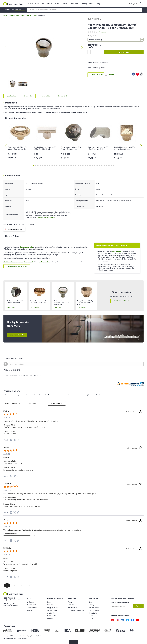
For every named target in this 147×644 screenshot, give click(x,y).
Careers (71, 605)
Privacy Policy (8, 639)
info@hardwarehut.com (12, 600)
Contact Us (51, 613)
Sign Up (135, 4)
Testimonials (72, 608)
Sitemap (25, 639)
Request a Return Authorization (17, 266)
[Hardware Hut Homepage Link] (13, 3)
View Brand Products (17, 335)
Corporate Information (76, 610)
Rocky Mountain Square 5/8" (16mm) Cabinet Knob (125, 148)
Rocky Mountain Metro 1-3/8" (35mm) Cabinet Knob (45, 148)
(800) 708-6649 (20, 10)
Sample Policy (52, 610)
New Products (32, 605)
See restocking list (27, 247)
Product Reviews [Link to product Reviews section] (64, 96)
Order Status (52, 616)
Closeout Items (32, 608)
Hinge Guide (93, 613)
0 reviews (103, 32)
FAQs (91, 616)
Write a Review (57, 403)
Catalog (91, 605)
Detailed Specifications (15, 229)
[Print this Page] (141, 74)
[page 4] (29, 585)
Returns (50, 619)
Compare (109, 75)
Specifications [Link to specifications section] (11, 96)
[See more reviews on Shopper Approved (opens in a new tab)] (18, 440)
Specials (30, 610)
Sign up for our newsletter (120, 602)
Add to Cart (124, 52)
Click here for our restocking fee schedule (18, 262)
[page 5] (36, 585)
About (70, 602)
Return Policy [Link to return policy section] (28, 96)
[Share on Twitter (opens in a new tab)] (15, 440)
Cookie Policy (17, 639)
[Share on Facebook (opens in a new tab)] (11, 440)
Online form (116, 251)
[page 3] (22, 585)
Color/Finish (92, 36)
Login (129, 4)
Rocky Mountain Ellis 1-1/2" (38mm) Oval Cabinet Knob (18, 148)
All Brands (30, 602)
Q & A (91, 619)
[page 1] (7, 585)
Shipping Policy (53, 608)
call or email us (45, 262)
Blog (90, 602)
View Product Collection (121, 301)
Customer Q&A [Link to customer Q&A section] (45, 96)
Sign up (138, 606)
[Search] (84, 10)
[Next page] (44, 585)
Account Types (94, 608)
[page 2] (14, 585)
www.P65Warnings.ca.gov (46, 217)
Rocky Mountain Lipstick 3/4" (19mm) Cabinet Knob (98, 148)
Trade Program (94, 610)
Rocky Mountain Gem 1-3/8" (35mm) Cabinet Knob (71, 148)
